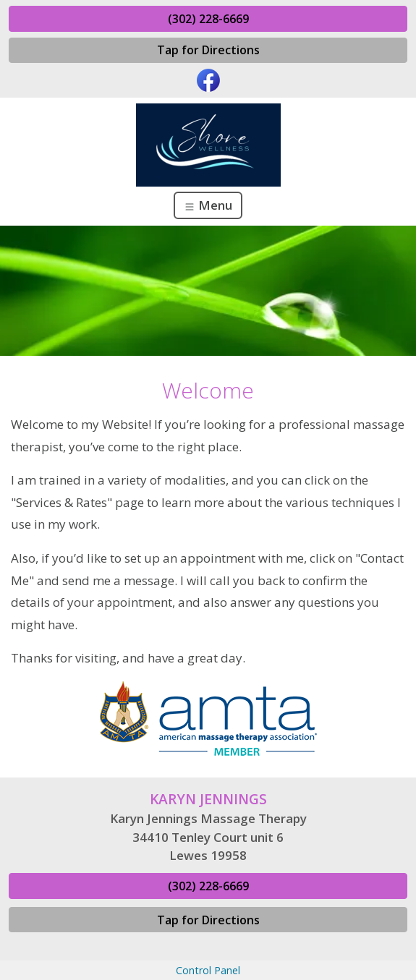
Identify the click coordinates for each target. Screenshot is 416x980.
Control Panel (208, 970)
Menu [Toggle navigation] (208, 205)
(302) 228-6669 (208, 19)
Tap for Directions (208, 50)
